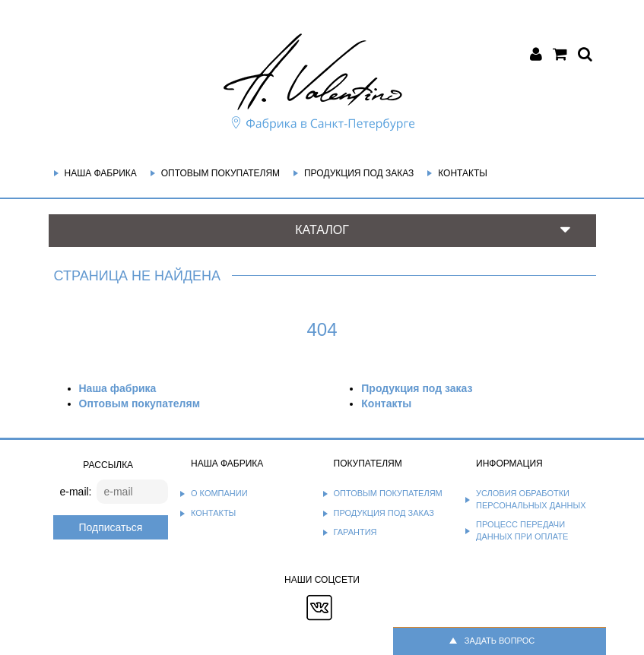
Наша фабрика (101, 173)
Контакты (463, 173)
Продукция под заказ (359, 173)
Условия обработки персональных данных (531, 499)
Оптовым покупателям (220, 173)
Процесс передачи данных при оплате (522, 530)
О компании (219, 493)
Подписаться (110, 527)
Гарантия (355, 532)
